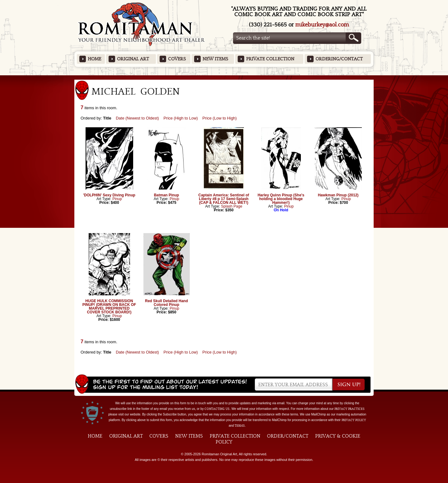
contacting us (217, 409)
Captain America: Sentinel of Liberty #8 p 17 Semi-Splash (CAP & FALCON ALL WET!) (224, 199)
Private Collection (270, 59)
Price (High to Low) (181, 118)
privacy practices (350, 409)
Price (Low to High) (219, 118)
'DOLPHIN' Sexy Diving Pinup (109, 195)
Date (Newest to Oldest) (137, 118)
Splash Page (232, 206)
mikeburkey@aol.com (322, 25)
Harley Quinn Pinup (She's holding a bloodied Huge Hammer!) (281, 199)
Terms (240, 426)
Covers (177, 59)
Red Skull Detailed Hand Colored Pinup (166, 303)
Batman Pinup (167, 195)
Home (94, 59)
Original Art (133, 59)
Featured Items (224, 77)
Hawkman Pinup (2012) (338, 195)
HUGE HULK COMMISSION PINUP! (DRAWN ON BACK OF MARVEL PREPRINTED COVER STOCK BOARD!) (109, 307)
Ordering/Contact (339, 59)
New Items (215, 59)
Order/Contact (288, 436)
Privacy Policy (354, 420)
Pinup (117, 199)
